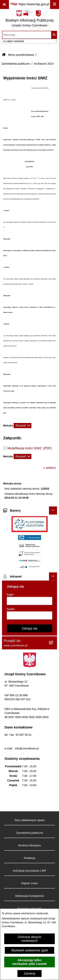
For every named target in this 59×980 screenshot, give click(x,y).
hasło (11, 609)
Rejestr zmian (29, 883)
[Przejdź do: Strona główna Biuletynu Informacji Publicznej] (4, 55)
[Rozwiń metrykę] (22, 426)
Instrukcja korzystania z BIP (30, 871)
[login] (29, 601)
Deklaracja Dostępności (30, 896)
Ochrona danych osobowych (29, 939)
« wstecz (50, 468)
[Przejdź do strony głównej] (29, 20)
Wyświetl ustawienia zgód (29, 950)
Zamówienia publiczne (16, 64)
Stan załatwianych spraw (29, 820)
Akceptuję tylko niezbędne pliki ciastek (29, 962)
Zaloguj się (29, 628)
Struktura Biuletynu (30, 845)
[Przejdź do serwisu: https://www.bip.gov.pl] (29, 4)
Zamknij (29, 973)
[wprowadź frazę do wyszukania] (27, 35)
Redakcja (29, 858)
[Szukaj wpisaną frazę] (54, 35)
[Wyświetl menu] (55, 4)
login (10, 594)
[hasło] (29, 615)
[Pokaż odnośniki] (4, 4)
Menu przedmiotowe (21, 55)
